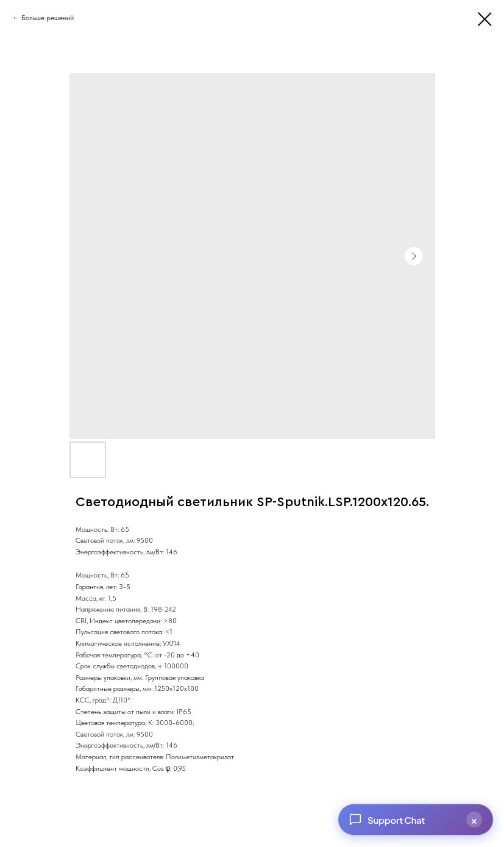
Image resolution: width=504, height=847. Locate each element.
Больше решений (48, 18)
